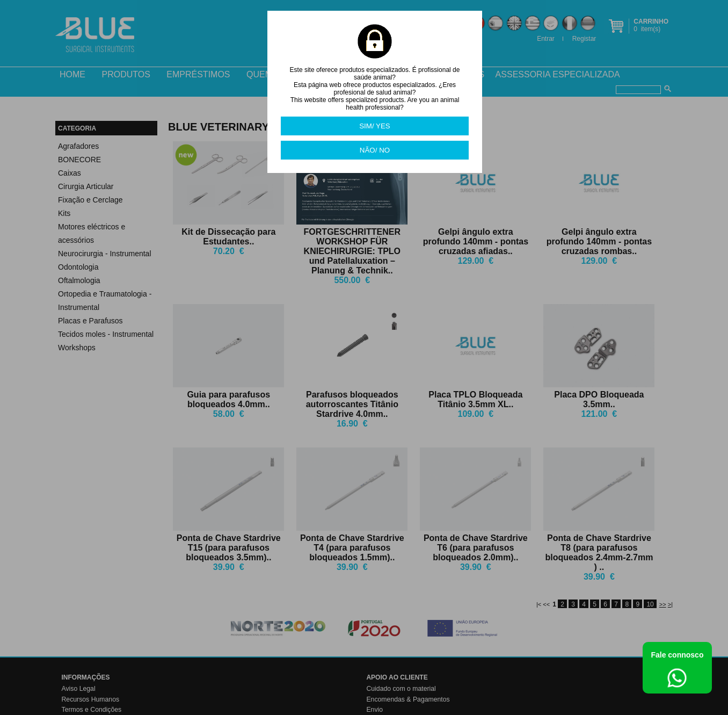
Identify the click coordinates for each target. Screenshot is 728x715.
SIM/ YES (375, 126)
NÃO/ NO (375, 150)
